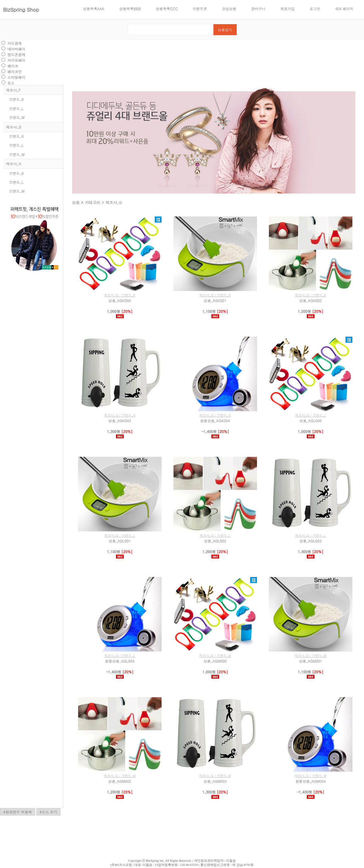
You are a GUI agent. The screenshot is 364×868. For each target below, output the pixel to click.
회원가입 (288, 8)
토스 (11, 83)
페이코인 (15, 71)
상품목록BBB (130, 8)
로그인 (315, 8)
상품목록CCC (167, 8)
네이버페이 (16, 49)
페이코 (13, 66)
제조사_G (14, 127)
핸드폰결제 (16, 54)
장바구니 (258, 8)
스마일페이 (16, 77)
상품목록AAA (94, 8)
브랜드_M (17, 117)
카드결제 (15, 43)
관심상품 (229, 8)
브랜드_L (17, 108)
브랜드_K (17, 99)
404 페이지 (344, 8)
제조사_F (14, 90)
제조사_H (14, 164)
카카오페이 (16, 60)
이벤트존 (200, 8)
